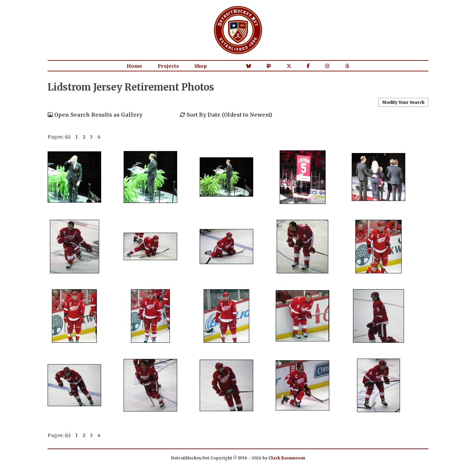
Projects (168, 66)
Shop (201, 66)
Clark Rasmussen (287, 458)
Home (134, 66)
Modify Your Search (403, 102)
